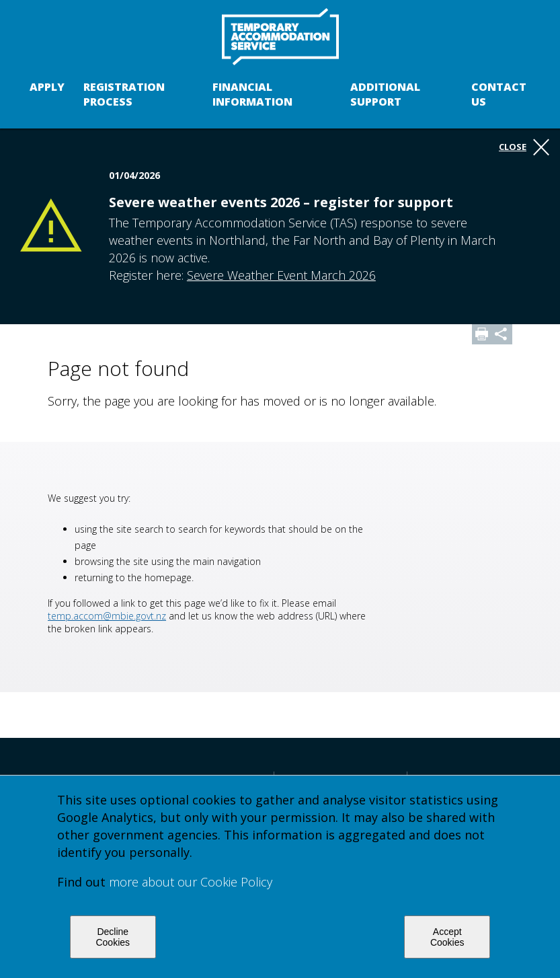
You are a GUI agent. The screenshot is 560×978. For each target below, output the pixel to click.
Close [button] (524, 147)
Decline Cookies (113, 937)
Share (502, 334)
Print (482, 334)
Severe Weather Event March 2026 (281, 275)
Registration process (124, 94)
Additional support (385, 94)
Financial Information (252, 94)
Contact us (499, 94)
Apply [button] (47, 87)
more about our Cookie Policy (191, 882)
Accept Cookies (447, 937)
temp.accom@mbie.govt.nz (107, 616)
